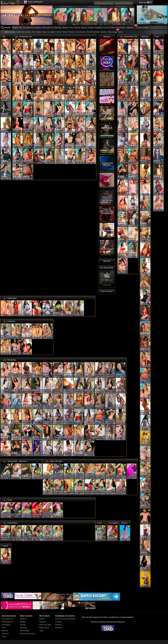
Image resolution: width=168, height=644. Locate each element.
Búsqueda (8, 28)
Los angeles (51, 32)
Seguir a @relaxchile (35, 2)
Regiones (43, 622)
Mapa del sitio (44, 628)
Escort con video (45, 625)
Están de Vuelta (94, 7)
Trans (71, 28)
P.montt (65, 32)
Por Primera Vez (67, 7)
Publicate (58, 625)
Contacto (58, 622)
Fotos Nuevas (121, 7)
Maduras (65, 28)
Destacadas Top (48, 28)
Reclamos (59, 628)
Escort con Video (109, 28)
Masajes (91, 28)
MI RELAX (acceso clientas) (104, 3)
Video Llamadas (10, 32)
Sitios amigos (113, 32)
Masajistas (38, 28)
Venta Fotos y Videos (24, 32)
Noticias (72, 32)
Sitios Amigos (25, 631)
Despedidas (99, 28)
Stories (121, 32)
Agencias (84, 28)
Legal (41, 631)
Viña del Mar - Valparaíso (125, 28)
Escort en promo (142, 28)
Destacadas (58, 28)
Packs (10, 500)
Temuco (59, 32)
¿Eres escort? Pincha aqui (124, 3)
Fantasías (77, 28)
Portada (15, 28)
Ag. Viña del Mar (107, 268)
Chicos (4, 637)
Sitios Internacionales (27, 634)
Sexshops (104, 32)
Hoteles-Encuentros (93, 32)
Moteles (42, 619)
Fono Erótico (37, 32)
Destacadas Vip (28, 28)
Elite (20, 28)
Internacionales (80, 32)
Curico (44, 32)
